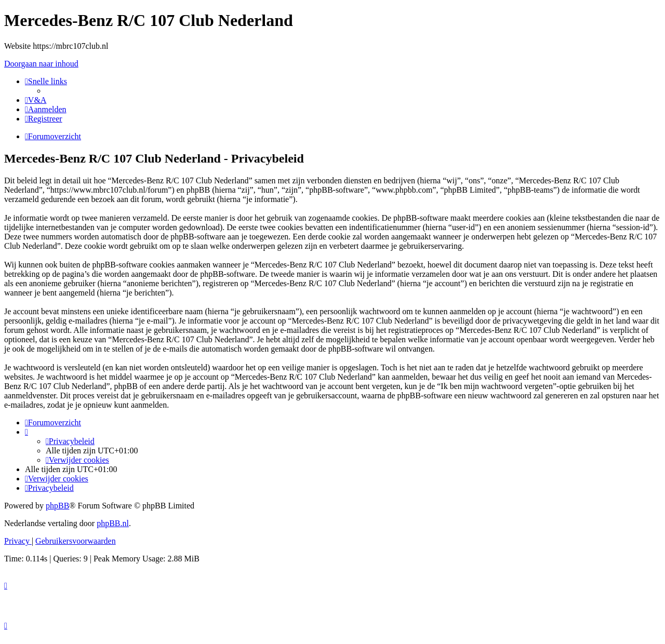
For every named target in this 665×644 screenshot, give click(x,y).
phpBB (57, 506)
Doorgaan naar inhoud (41, 64)
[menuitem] (36, 100)
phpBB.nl (113, 523)
